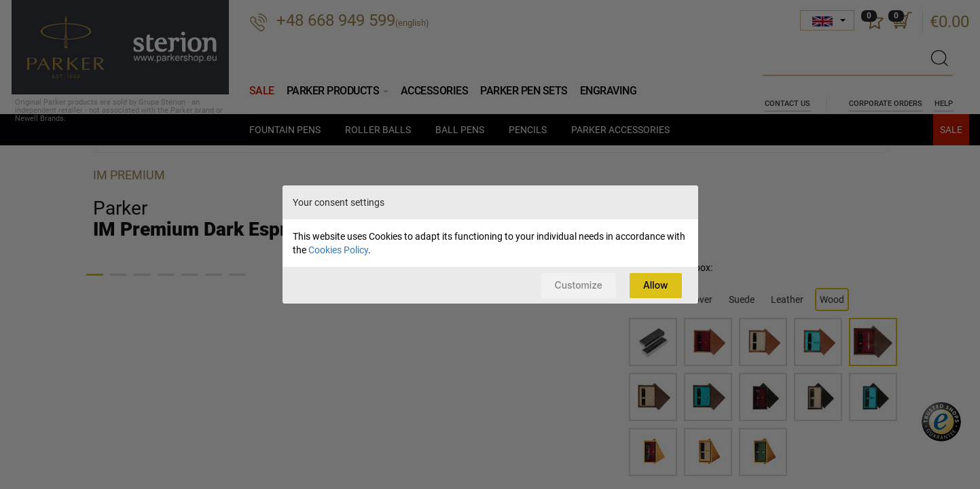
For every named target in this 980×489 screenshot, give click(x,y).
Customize (575, 285)
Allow (654, 285)
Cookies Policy (338, 249)
